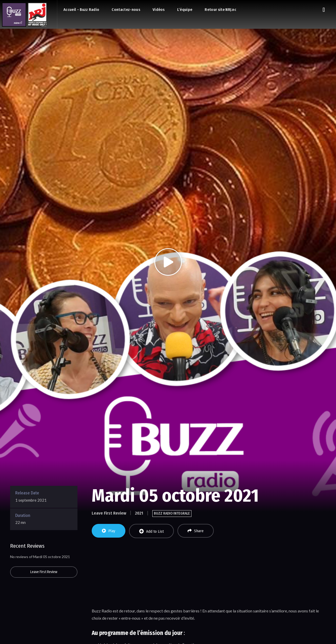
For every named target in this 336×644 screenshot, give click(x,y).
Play (109, 531)
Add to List (151, 531)
